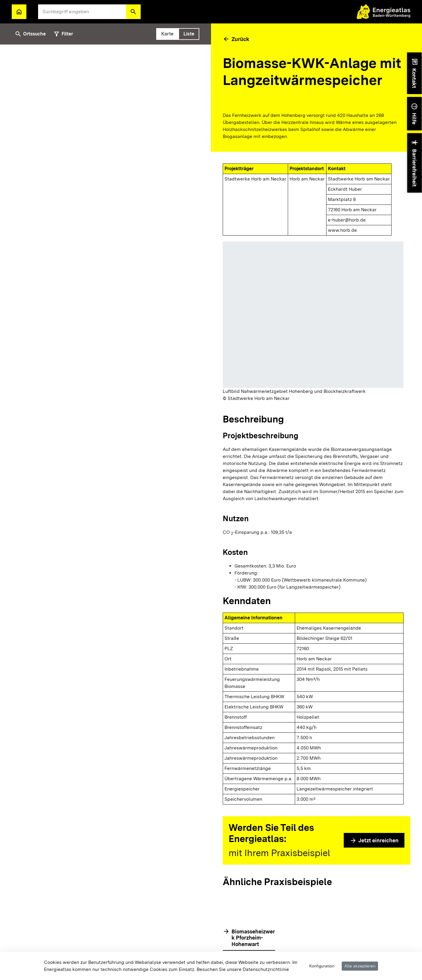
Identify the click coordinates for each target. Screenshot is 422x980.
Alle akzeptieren (360, 966)
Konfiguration (322, 966)
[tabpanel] (105, 512)
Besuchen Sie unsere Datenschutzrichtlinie (243, 969)
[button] (133, 12)
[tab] (167, 34)
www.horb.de (342, 230)
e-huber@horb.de (347, 220)
